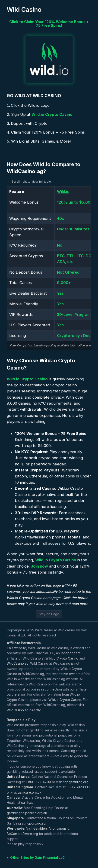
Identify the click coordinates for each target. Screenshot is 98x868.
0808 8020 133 (78, 787)
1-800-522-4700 (38, 782)
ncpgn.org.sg (36, 823)
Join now (39, 566)
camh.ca (27, 802)
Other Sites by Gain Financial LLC (38, 858)
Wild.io (63, 192)
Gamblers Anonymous (50, 828)
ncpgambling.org (76, 782)
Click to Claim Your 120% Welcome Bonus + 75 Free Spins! (49, 24)
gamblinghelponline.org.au (27, 813)
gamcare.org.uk (30, 792)
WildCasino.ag (18, 663)
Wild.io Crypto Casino (52, 114)
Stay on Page (49, 614)
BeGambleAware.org (22, 834)
